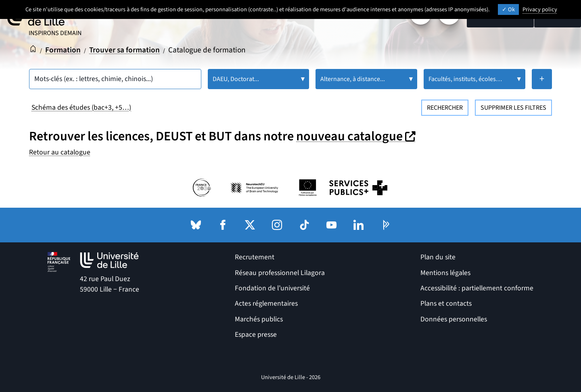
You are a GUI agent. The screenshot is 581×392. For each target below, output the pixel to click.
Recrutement (255, 257)
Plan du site (438, 257)
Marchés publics (259, 319)
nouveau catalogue (357, 136)
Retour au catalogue (60, 152)
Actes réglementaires (266, 303)
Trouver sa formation (124, 50)
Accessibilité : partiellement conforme (477, 288)
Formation (63, 50)
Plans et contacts (446, 303)
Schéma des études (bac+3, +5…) (81, 107)
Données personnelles (454, 319)
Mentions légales (445, 273)
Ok (508, 9)
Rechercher (445, 108)
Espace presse (256, 335)
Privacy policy (540, 9)
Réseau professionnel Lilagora (280, 273)
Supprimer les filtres (513, 108)
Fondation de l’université (272, 288)
